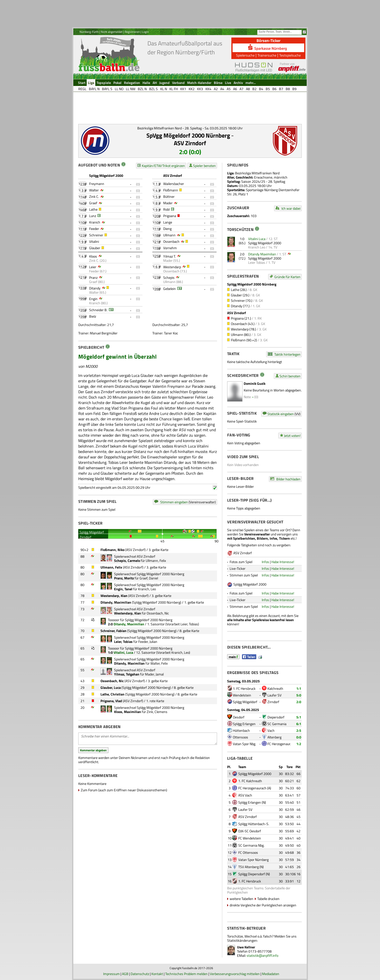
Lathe (93, 209)
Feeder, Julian (148, 642)
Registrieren (132, 32)
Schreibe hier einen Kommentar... (148, 739)
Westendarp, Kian (114, 596)
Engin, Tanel (123, 589)
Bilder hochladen (288, 479)
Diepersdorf (276, 717)
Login (145, 32)
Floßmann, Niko (112, 550)
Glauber (95, 248)
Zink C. (94, 196)
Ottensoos (240, 737)
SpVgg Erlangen (244, 724)
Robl (166, 209)
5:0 (299, 695)
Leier (93, 267)
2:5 (299, 730)
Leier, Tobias (189, 624)
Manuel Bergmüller (104, 333)
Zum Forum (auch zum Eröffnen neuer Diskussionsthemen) (124, 790)
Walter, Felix (159, 663)
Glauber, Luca (111, 687)
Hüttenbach (241, 730)
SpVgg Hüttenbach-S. (254, 824)
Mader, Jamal (154, 674)
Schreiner (96, 235)
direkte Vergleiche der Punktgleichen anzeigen (263, 905)
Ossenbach (171, 241)
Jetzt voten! (292, 436)
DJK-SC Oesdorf (250, 831)
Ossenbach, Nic (158, 613)
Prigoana (170, 216)
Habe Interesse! (283, 562)
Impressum (111, 974)
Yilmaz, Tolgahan (127, 674)
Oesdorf (239, 717)
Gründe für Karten (287, 277)
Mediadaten (271, 974)
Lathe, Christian (112, 694)
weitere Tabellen (241, 899)
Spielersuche (245, 55)
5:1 (299, 717)
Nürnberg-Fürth (89, 32)
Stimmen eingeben (174, 502)
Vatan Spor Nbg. (244, 744)
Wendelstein (242, 695)
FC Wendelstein (250, 838)
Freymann (97, 184)
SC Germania (277, 724)
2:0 (299, 702)
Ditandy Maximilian (262, 254)
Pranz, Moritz (124, 578)
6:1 (299, 724)
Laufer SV (274, 695)
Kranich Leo (257, 247)
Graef (93, 203)
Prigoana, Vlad (111, 701)
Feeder (94, 229)
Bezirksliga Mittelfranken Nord (257, 173)
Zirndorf (273, 702)
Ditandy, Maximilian (116, 602)
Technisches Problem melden (186, 974)
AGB (125, 974)
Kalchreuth (275, 688)
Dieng (167, 229)
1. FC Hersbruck (244, 688)
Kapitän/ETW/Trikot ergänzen (163, 166)
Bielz (93, 316)
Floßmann (171, 190)
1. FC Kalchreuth (250, 781)
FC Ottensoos (248, 852)
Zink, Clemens (157, 712)
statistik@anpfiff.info (262, 955)
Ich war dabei (291, 208)
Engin (93, 299)
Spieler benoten (204, 166)
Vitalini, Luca (123, 652)
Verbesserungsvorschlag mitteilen (235, 974)
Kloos (93, 256)
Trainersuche (267, 55)
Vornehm (170, 248)
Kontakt (157, 974)
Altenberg (274, 737)
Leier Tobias (257, 262)
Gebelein (170, 289)
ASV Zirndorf (190, 143)
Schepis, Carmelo (127, 561)
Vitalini (94, 241)
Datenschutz (140, 974)
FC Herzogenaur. (279, 744)
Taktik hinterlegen (287, 354)
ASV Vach (245, 795)
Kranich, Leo (147, 589)
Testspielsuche (290, 55)
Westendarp (172, 267)
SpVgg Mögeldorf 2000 (265, 243)
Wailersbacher (174, 184)
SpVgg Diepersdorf (252, 874)
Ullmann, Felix (156, 561)
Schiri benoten (290, 376)
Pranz (93, 277)
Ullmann (169, 235)
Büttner (169, 196)
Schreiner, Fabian (113, 631)
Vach (271, 730)
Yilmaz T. (170, 256)
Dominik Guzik (255, 383)
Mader (168, 203)
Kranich (95, 222)
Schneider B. (98, 310)
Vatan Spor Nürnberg (253, 860)
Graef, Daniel (149, 578)
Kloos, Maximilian (128, 712)
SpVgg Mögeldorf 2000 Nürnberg (188, 135)
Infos (265, 562)
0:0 (299, 737)
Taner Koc (171, 333)
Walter (94, 190)
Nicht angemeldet (112, 32)
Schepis (169, 277)
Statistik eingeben (281, 414)
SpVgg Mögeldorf (245, 702)
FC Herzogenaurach (252, 788)
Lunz (93, 216)
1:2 (299, 744)
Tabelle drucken (268, 899)
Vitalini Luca (257, 239)
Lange (168, 222)
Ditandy (95, 288)
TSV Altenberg (249, 867)
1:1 (299, 688)
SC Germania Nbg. (251, 845)
